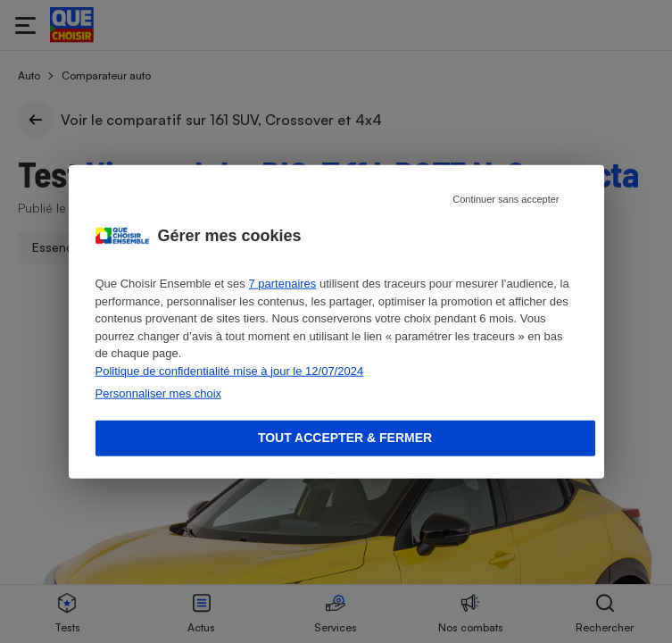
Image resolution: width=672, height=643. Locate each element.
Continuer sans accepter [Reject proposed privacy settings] (506, 199)
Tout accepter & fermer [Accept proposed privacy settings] (345, 438)
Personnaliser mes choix (159, 393)
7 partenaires (282, 284)
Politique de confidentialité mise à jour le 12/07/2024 (230, 370)
